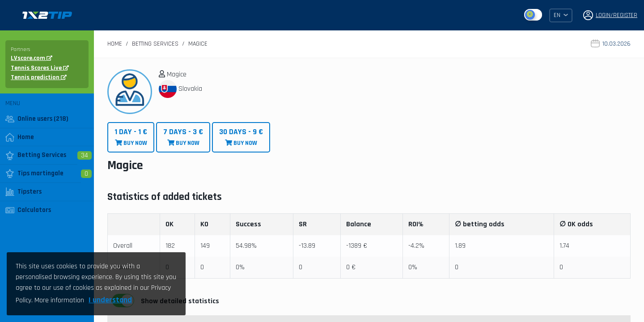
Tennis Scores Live (40, 68)
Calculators (28, 210)
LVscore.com (32, 58)
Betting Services (36, 155)
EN (561, 15)
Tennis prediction (39, 77)
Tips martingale (34, 174)
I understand (110, 300)
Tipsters (23, 192)
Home (20, 137)
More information (59, 300)
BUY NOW (131, 137)
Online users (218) (37, 119)
